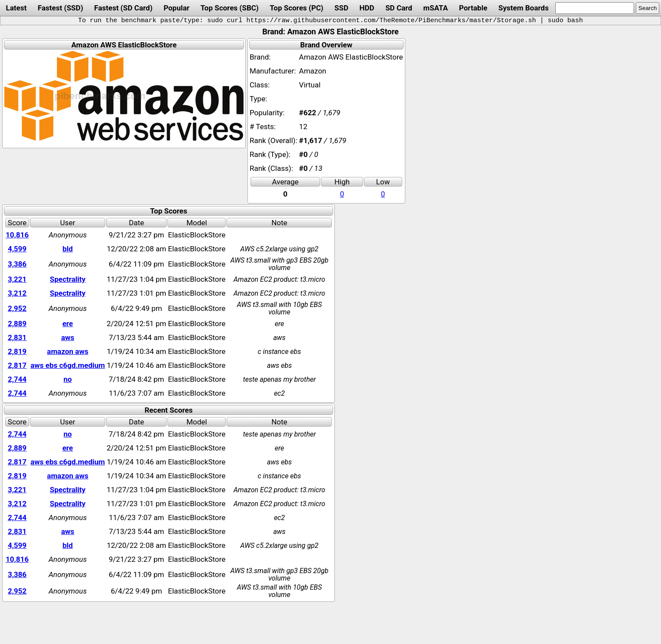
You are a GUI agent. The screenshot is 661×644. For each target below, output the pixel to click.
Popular (176, 8)
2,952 (17, 308)
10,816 (17, 235)
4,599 (17, 249)
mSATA (436, 8)
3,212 (17, 293)
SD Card (399, 8)
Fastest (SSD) (60, 8)
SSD (341, 8)
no (68, 379)
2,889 (17, 324)
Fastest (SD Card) (124, 8)
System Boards (524, 8)
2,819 (17, 351)
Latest (16, 8)
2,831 (17, 337)
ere (67, 324)
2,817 (17, 365)
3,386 (17, 264)
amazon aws (68, 351)
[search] (595, 8)
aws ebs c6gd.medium (68, 365)
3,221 (17, 279)
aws (67, 337)
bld (68, 249)
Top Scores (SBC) (230, 8)
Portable (473, 8)
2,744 (17, 379)
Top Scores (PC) (296, 8)
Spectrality (68, 279)
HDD (367, 8)
